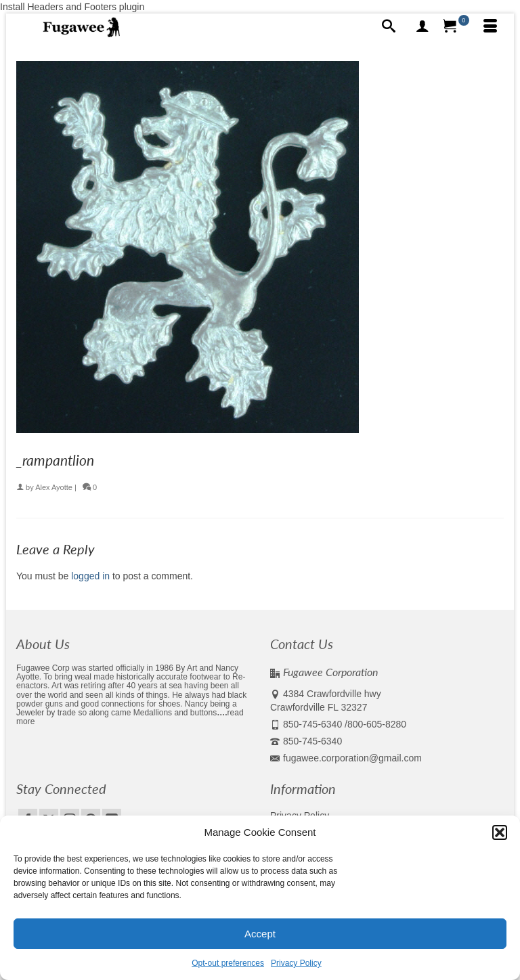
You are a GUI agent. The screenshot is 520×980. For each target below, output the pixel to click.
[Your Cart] (456, 27)
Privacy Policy (296, 963)
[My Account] (422, 27)
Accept (260, 934)
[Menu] (490, 27)
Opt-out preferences (228, 963)
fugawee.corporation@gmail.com (346, 758)
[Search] (389, 27)
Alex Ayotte (54, 487)
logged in (90, 576)
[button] (500, 832)
